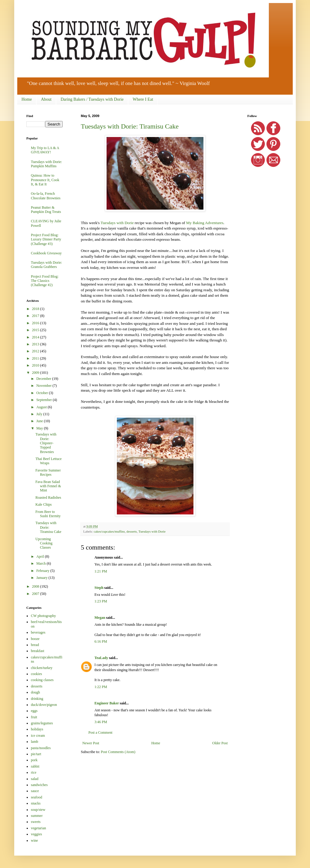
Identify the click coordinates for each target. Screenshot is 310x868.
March (41, 563)
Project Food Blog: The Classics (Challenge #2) (45, 281)
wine (34, 840)
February (43, 571)
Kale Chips (44, 504)
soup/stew (38, 810)
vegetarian (38, 828)
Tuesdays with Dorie (117, 223)
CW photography (43, 616)
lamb (35, 742)
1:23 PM (101, 601)
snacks (36, 803)
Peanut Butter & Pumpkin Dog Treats (46, 210)
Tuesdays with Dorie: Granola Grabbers (46, 265)
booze (35, 639)
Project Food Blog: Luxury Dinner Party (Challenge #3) (46, 239)
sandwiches (39, 785)
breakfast (38, 651)
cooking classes (42, 680)
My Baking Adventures (205, 223)
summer (37, 816)
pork (34, 760)
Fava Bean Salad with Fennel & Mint (48, 486)
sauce (35, 791)
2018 (36, 309)
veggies (36, 834)
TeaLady (101, 658)
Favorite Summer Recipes (48, 472)
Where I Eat (143, 99)
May (40, 428)
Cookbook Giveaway (46, 253)
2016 (36, 323)
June (40, 421)
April (41, 556)
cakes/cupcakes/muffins (109, 531)
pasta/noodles (41, 748)
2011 (36, 358)
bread (35, 645)
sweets (36, 822)
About (46, 99)
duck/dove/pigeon (44, 705)
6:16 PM (101, 641)
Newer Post (91, 743)
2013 (36, 344)
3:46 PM (101, 722)
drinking (37, 699)
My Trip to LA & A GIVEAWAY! (45, 150)
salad (35, 779)
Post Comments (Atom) (118, 752)
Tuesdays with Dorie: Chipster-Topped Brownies (46, 443)
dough (35, 692)
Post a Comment (100, 733)
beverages (38, 632)
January (42, 578)
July (40, 414)
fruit (34, 717)
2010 (36, 365)
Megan (100, 618)
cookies (36, 674)
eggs (34, 711)
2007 (36, 594)
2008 (36, 586)
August (42, 407)
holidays (37, 729)
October (43, 393)
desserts (132, 531)
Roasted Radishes (48, 498)
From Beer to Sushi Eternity (48, 514)
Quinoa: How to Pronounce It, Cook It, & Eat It (45, 180)
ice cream (38, 736)
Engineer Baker (107, 703)
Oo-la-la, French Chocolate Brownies (46, 196)
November (45, 386)
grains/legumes (42, 723)
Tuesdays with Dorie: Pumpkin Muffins (46, 164)
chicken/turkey (42, 668)
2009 (36, 373)
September (45, 400)
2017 (36, 316)
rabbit (35, 766)
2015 (36, 330)
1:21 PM (101, 571)
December (44, 379)
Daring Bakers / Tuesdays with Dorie (92, 99)
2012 (36, 351)
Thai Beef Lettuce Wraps (49, 461)
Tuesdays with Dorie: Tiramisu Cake (130, 126)
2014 (36, 337)
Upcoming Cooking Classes (44, 543)
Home (27, 99)
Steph (99, 588)
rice (34, 772)
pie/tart (36, 754)
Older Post (220, 743)
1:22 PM (101, 687)
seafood (36, 797)
